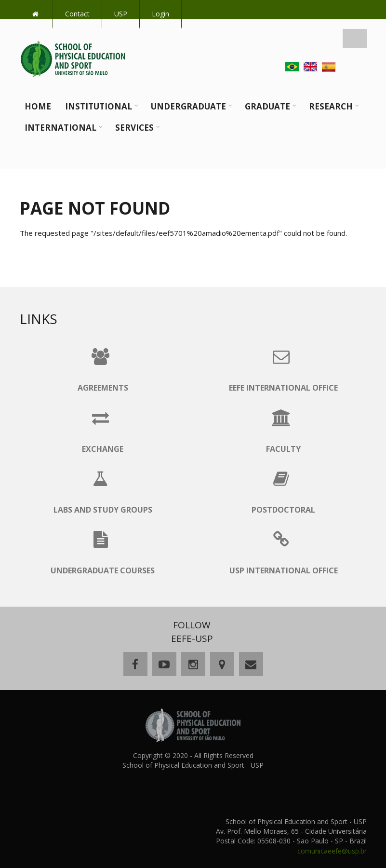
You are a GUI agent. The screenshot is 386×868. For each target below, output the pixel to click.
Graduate (267, 106)
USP (121, 14)
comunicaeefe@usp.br (332, 851)
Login (160, 14)
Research (331, 106)
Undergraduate (188, 106)
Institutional (99, 106)
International (60, 128)
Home (38, 106)
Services (134, 128)
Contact (77, 14)
